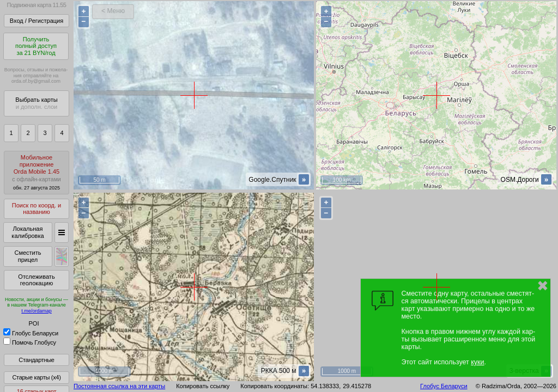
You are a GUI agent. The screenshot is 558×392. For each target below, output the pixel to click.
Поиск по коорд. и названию (37, 209)
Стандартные (36, 360)
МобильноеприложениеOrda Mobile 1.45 (37, 172)
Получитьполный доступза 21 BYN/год (36, 46)
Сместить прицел (28, 256)
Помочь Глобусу (30, 342)
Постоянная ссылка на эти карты (119, 386)
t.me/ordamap (37, 311)
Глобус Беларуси (31, 333)
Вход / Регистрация (37, 21)
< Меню (113, 11)
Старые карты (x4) (36, 377)
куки (477, 362)
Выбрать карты (36, 103)
